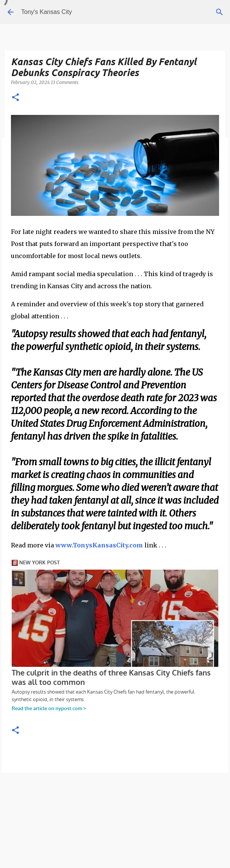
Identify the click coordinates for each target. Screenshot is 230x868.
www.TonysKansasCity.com (99, 545)
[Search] (219, 12)
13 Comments (65, 82)
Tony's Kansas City (47, 12)
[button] (15, 98)
